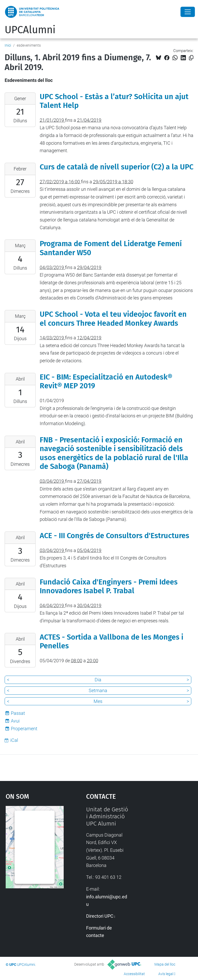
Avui (15, 721)
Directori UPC (100, 916)
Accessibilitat (134, 974)
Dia (98, 680)
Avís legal (166, 974)
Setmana (98, 690)
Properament (24, 729)
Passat (18, 713)
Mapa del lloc (165, 964)
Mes (98, 701)
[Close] (188, 12)
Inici (8, 45)
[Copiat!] (191, 58)
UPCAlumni (30, 30)
